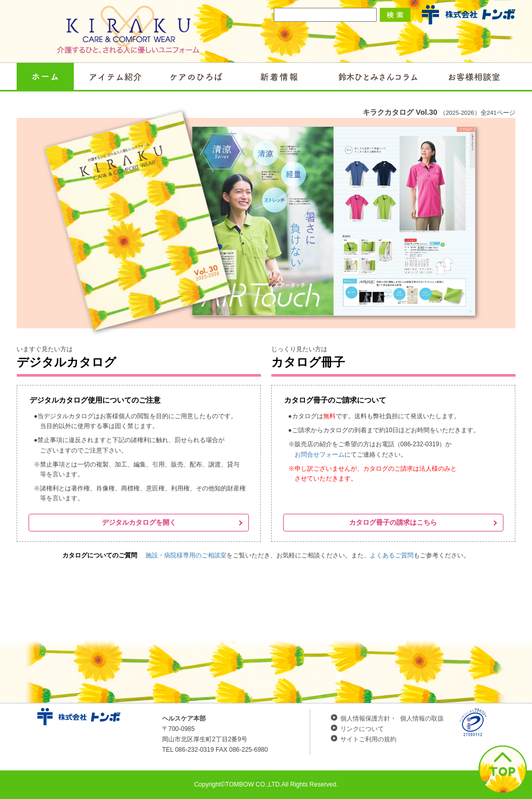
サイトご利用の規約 (368, 739)
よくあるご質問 (392, 555)
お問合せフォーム (320, 455)
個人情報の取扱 (422, 718)
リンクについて (362, 729)
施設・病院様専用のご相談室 (186, 555)
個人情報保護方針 (365, 718)
